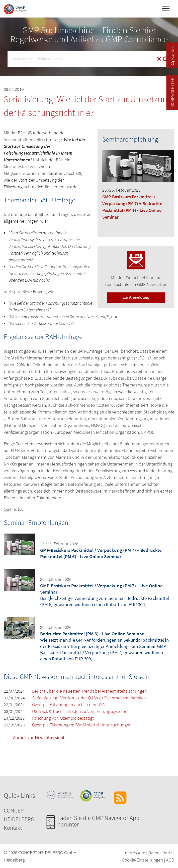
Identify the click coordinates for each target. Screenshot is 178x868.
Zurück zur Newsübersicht (39, 737)
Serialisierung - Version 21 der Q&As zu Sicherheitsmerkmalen (89, 698)
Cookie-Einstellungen (142, 860)
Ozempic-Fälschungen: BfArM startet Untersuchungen (82, 725)
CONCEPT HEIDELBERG (19, 815)
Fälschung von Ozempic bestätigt (63, 718)
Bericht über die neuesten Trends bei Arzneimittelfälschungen (90, 691)
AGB (170, 860)
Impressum (134, 852)
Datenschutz (160, 852)
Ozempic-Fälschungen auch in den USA (68, 705)
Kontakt (13, 828)
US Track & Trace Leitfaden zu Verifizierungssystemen (81, 711)
